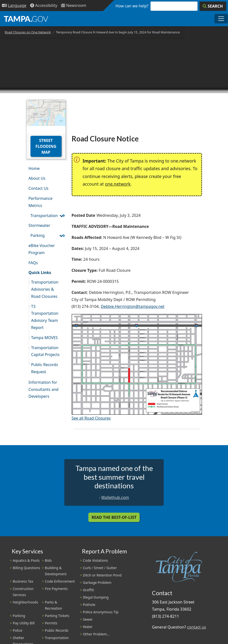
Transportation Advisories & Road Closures (45, 289)
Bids (48, 560)
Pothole (89, 605)
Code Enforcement (60, 581)
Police (18, 630)
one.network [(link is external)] (118, 184)
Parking (38, 235)
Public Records (57, 630)
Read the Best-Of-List (114, 517)
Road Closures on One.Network (28, 32)
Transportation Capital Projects (45, 351)
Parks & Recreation (54, 605)
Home (34, 168)
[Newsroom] (74, 6)
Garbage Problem (97, 582)
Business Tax (23, 581)
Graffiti (88, 590)
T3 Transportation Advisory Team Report (45, 317)
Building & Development (56, 571)
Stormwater (39, 225)
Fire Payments (56, 589)
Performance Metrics (40, 202)
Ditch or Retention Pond (102, 575)
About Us (37, 178)
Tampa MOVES (45, 338)
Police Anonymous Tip (101, 612)
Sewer (88, 619)
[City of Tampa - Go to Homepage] (26, 19)
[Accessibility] (44, 6)
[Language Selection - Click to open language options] (14, 6)
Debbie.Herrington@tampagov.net (133, 306)
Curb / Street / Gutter (100, 568)
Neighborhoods (25, 602)
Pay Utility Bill (24, 623)
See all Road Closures (91, 418)
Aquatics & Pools (26, 560)
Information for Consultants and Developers (43, 389)
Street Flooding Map (46, 146)
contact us (196, 627)
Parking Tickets (57, 616)
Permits (51, 623)
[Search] (213, 6)
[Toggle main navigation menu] (221, 19)
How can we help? (132, 6)
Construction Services (23, 592)
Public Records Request (45, 368)
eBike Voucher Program (42, 249)
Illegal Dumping (96, 597)
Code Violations (95, 560)
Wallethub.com (115, 497)
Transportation (44, 216)
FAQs (33, 263)
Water (88, 627)
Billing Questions (26, 568)
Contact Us (38, 188)
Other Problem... (96, 634)
